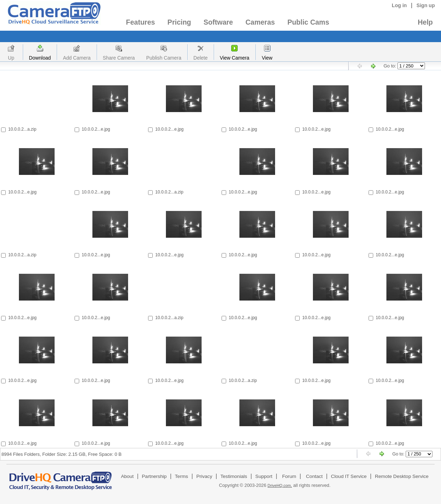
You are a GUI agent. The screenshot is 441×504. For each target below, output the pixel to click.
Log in (399, 5)
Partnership (154, 476)
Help (425, 22)
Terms (181, 476)
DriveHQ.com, (280, 485)
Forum (289, 476)
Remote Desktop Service (402, 476)
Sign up (426, 5)
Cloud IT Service (349, 476)
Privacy (204, 476)
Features (140, 22)
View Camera (235, 58)
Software (218, 22)
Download (40, 58)
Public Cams (308, 22)
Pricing (179, 22)
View (267, 58)
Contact (315, 476)
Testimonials (234, 476)
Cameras (260, 22)
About (127, 476)
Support (264, 476)
